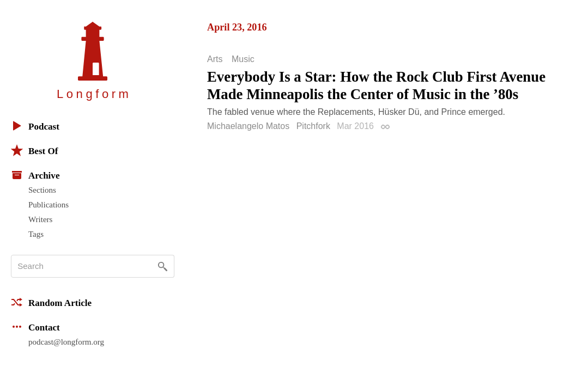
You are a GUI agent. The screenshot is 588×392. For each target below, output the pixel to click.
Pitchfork (313, 126)
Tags (36, 234)
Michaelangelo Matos (248, 126)
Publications (49, 205)
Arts (215, 59)
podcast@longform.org (66, 342)
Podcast (35, 126)
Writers (40, 219)
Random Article (51, 302)
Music (243, 59)
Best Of (34, 150)
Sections (42, 190)
